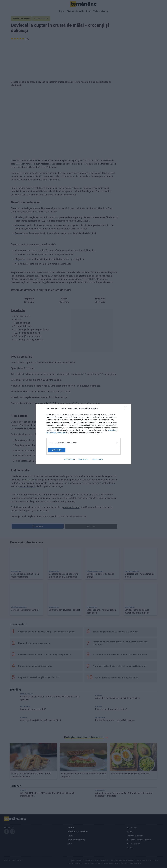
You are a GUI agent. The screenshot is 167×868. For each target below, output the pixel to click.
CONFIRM (60, 450)
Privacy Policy (97, 460)
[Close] (126, 408)
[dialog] (83, 434)
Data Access (83, 460)
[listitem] (83, 442)
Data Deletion (69, 460)
